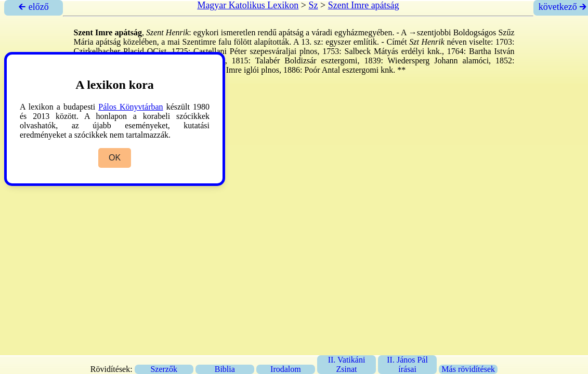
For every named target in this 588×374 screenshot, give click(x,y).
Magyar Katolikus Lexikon (248, 5)
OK (115, 158)
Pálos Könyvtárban (130, 107)
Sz (313, 5)
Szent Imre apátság (364, 5)
